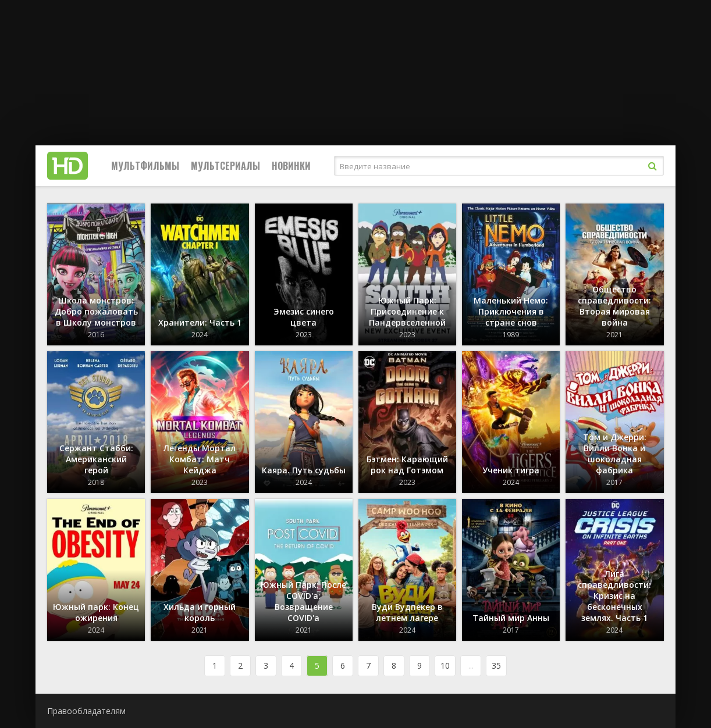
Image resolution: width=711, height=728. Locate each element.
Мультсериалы (225, 166)
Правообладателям (86, 711)
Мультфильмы (145, 166)
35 (496, 665)
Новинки (291, 166)
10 (445, 665)
